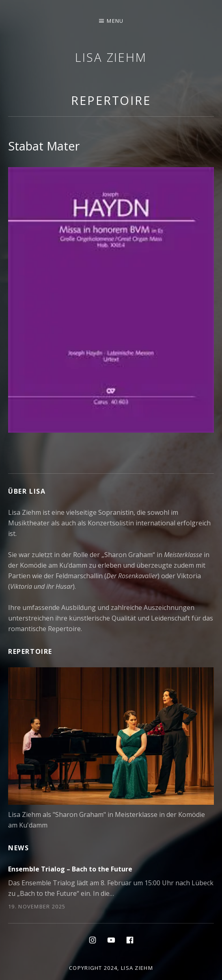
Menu (115, 21)
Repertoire (111, 100)
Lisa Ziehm (111, 57)
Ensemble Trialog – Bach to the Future (70, 869)
